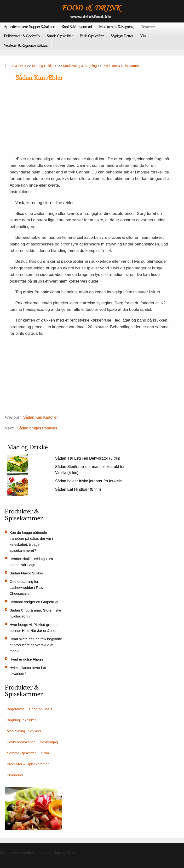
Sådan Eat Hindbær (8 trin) (78, 489)
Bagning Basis (41, 709)
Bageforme (15, 709)
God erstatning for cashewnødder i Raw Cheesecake (26, 587)
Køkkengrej (49, 742)
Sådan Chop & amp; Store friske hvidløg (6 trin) (35, 613)
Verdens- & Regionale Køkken (26, 45)
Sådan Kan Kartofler (40, 417)
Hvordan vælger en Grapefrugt (34, 602)
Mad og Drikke (43, 66)
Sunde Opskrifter (60, 36)
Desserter (148, 27)
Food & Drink (17, 66)
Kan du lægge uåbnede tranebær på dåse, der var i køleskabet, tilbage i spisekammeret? (31, 541)
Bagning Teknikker (21, 720)
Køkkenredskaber (21, 742)
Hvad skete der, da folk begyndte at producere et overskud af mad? (36, 645)
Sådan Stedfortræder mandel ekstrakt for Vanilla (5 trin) (90, 470)
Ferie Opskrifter (92, 36)
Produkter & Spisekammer (122, 66)
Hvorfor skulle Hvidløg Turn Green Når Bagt (31, 562)
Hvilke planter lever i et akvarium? (28, 671)
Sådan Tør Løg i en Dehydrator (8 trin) (88, 458)
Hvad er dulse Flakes (26, 659)
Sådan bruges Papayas (37, 428)
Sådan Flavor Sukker (26, 573)
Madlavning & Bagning (116, 27)
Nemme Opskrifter (21, 753)
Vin (143, 36)
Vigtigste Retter (122, 36)
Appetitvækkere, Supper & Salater (29, 27)
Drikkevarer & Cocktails (22, 36)
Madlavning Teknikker (24, 731)
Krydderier (15, 775)
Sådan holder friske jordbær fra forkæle (88, 481)
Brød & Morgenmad (77, 27)
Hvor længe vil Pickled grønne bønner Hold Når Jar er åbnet (34, 628)
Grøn (45, 753)
